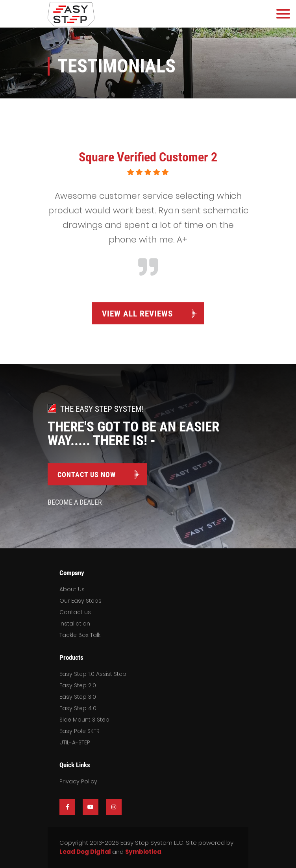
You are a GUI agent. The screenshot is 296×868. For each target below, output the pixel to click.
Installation (75, 624)
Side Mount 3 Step (84, 720)
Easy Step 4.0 (78, 708)
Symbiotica (143, 852)
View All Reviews (137, 314)
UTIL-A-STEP (75, 742)
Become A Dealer (75, 502)
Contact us (75, 612)
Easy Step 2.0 (78, 685)
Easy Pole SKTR (80, 731)
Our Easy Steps (80, 601)
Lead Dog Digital (85, 852)
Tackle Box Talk (80, 635)
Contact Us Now (87, 475)
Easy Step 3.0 (78, 697)
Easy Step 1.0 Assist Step (93, 674)
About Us (72, 589)
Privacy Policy (78, 781)
